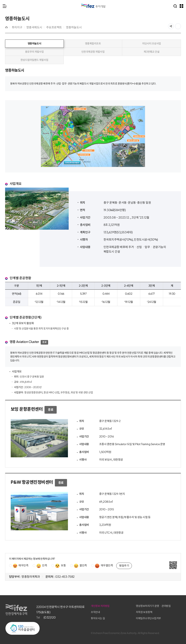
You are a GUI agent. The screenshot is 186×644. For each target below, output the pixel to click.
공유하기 (173, 25)
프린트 (180, 25)
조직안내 (111, 612)
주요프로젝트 (54, 27)
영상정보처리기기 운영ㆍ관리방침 (161, 606)
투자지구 (17, 27)
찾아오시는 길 (113, 618)
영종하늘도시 (74, 27)
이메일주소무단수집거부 (156, 618)
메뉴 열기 (5, 6)
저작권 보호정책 (151, 612)
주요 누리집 (181, 6)
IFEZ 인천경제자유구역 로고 (93, 6)
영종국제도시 (35, 27)
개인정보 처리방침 (115, 606)
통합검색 (175, 6)
